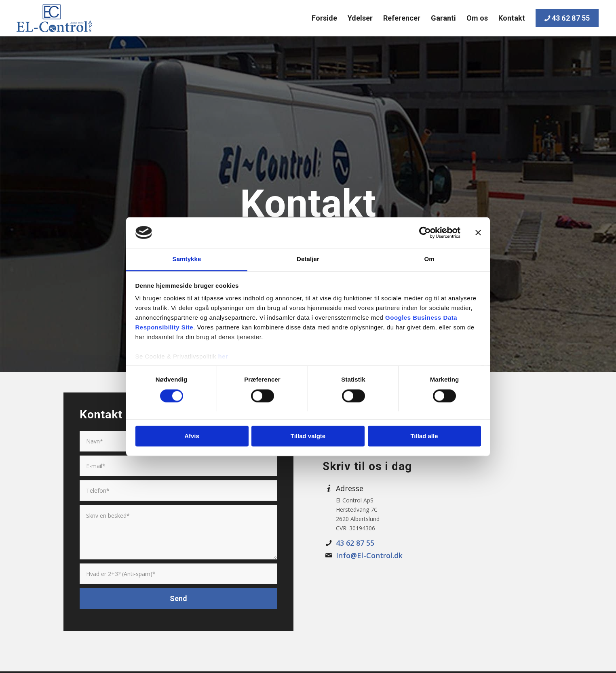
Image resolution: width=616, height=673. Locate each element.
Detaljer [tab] (308, 259)
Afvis (192, 436)
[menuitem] (324, 18)
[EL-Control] (54, 18)
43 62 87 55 (355, 543)
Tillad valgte (308, 436)
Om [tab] (429, 259)
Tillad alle (424, 436)
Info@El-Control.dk (369, 555)
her (223, 357)
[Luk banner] (478, 232)
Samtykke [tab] (187, 259)
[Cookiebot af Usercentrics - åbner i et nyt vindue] (425, 232)
